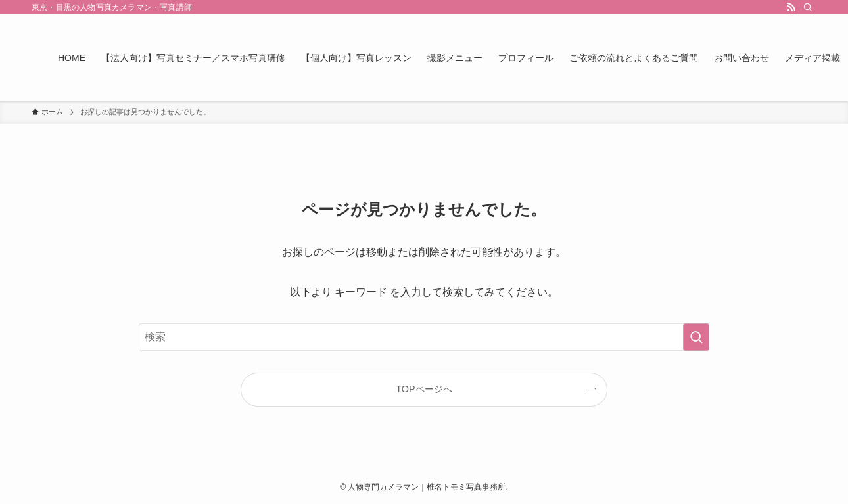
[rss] (791, 7)
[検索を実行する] (696, 337)
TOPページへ (424, 389)
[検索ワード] (424, 337)
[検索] (808, 7)
